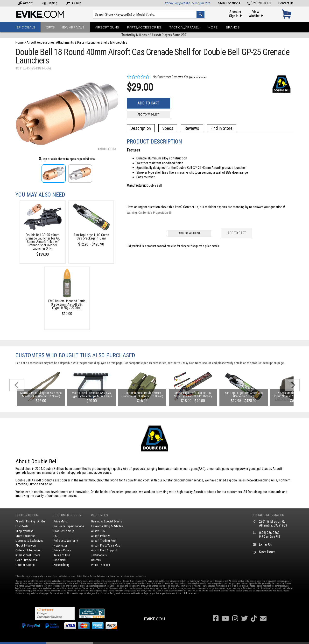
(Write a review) (198, 77)
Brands (233, 27)
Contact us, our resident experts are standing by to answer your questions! (234, 207)
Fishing (49, 3)
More (213, 27)
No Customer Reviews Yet (158, 77)
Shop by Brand (25, 531)
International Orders (28, 555)
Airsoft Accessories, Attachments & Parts (56, 42)
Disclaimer (60, 560)
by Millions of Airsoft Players (155, 35)
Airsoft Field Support (104, 550)
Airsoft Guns (107, 27)
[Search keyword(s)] (149, 14)
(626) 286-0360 (259, 3)
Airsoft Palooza (101, 536)
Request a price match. (206, 246)
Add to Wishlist (148, 115)
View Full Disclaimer (187, 593)
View (256, 14)
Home (20, 42)
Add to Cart (148, 103)
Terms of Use (62, 555)
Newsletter (60, 545)
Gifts (50, 27)
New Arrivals (73, 27)
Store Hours (267, 552)
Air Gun (74, 3)
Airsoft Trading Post (104, 541)
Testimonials (99, 555)
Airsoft (25, 3)
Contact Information (268, 515)
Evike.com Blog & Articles (107, 526)
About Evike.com (26, 545)
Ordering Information (28, 550)
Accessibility (61, 565)
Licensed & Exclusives (29, 541)
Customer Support (68, 515)
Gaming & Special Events (106, 521)
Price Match (61, 521)
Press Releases (100, 565)
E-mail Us (265, 544)
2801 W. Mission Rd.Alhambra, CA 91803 (273, 523)
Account (235, 14)
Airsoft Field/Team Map (106, 545)
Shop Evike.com (27, 515)
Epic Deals (26, 27)
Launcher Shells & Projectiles (107, 42)
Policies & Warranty (66, 541)
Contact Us (286, 3)
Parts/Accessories (144, 27)
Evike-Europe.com (27, 560)
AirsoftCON (98, 531)
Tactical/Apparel (184, 27)
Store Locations (229, 3)
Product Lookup (64, 531)
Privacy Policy (62, 550)
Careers (96, 560)
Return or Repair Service (69, 526)
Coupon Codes (25, 565)
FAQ (56, 536)
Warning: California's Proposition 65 (149, 213)
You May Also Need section (194, 363)
